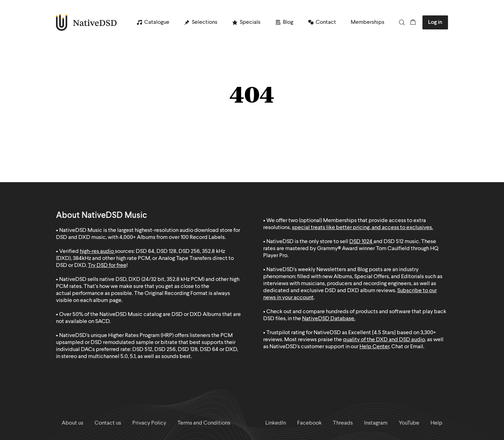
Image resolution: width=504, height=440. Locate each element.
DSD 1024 (361, 242)
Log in (435, 22)
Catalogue (157, 22)
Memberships (367, 22)
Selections (205, 22)
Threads (343, 423)
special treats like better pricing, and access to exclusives (362, 228)
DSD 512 (394, 242)
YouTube (409, 423)
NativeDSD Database (328, 319)
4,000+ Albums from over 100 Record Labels (172, 238)
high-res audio (97, 252)
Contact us (108, 423)
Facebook (309, 423)
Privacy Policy (149, 423)
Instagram (376, 423)
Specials (250, 22)
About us (72, 423)
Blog (288, 22)
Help (436, 423)
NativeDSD (87, 22)
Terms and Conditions (204, 423)
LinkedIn (276, 423)
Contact (326, 22)
